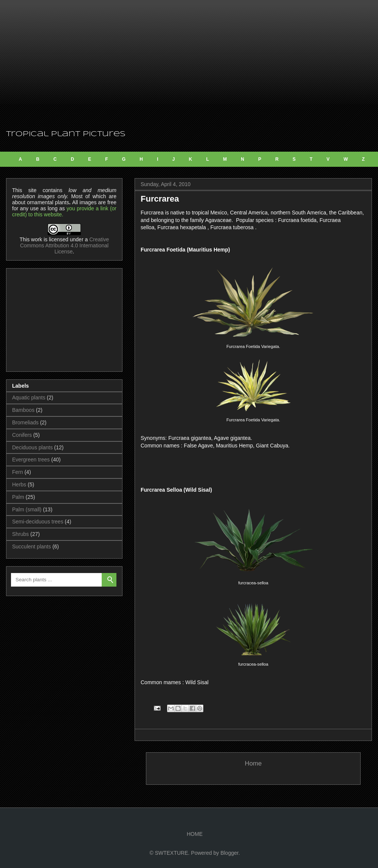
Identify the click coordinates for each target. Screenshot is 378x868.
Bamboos (23, 410)
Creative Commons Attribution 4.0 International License (64, 245)
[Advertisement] (189, 64)
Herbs (19, 484)
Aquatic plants (29, 398)
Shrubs (20, 534)
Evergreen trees (31, 460)
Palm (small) (27, 509)
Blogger (229, 853)
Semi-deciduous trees (38, 522)
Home (253, 763)
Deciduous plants (32, 447)
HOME (195, 834)
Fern (18, 472)
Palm (18, 497)
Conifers (22, 435)
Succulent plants (32, 547)
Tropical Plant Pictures (66, 134)
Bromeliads (25, 422)
